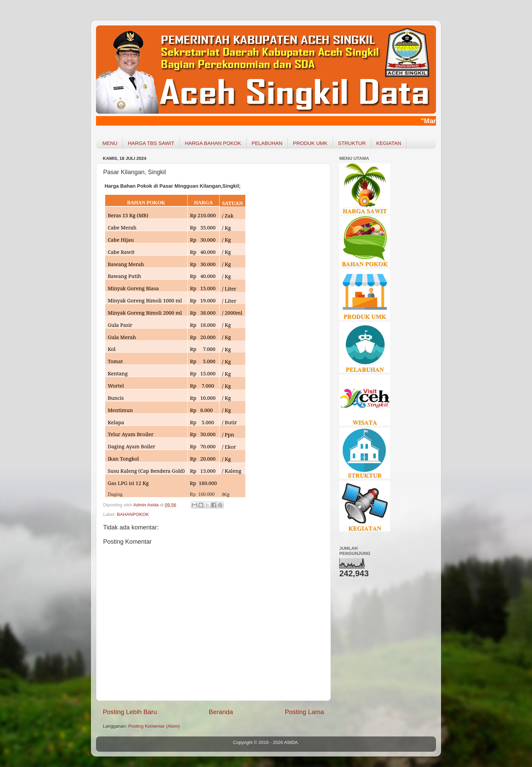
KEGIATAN (389, 143)
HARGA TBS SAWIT (151, 143)
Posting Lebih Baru (130, 712)
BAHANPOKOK (133, 514)
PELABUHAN (267, 143)
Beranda (221, 712)
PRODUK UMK (310, 143)
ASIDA (291, 742)
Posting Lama (304, 712)
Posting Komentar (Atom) (154, 726)
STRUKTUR (352, 143)
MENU (110, 143)
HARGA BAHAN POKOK (213, 143)
